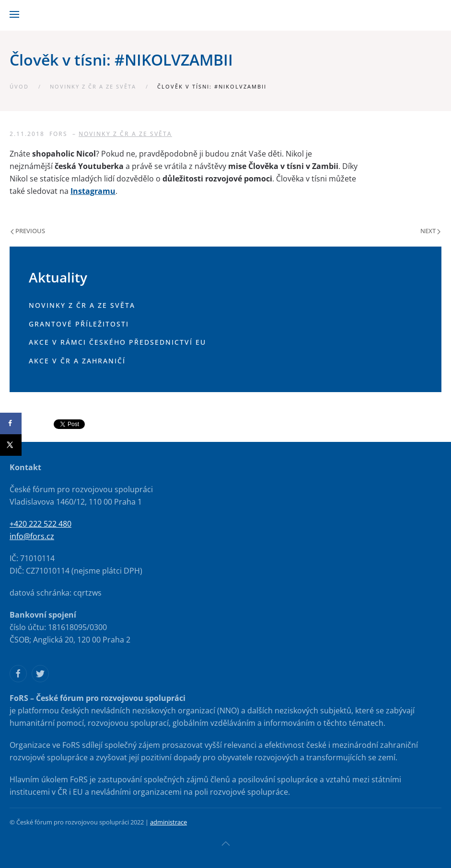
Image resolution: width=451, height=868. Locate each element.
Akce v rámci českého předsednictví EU (117, 342)
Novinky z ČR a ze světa (93, 86)
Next (430, 231)
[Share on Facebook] (11, 423)
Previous (28, 231)
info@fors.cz (32, 536)
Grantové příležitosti (79, 324)
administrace (168, 822)
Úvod (19, 86)
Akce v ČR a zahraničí (77, 361)
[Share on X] (11, 445)
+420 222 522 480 (40, 524)
